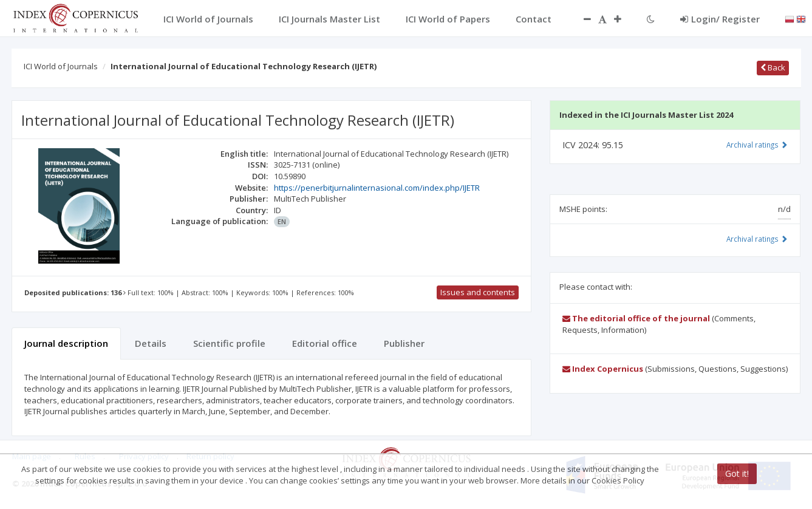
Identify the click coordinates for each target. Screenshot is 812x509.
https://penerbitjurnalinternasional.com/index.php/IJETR (377, 188)
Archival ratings (757, 145)
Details (151, 343)
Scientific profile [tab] (229, 343)
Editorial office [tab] (325, 343)
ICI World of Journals (61, 66)
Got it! (737, 473)
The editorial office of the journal (636, 318)
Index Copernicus (603, 369)
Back (773, 67)
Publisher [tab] (404, 343)
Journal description (66, 343)
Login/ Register (720, 19)
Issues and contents (478, 292)
